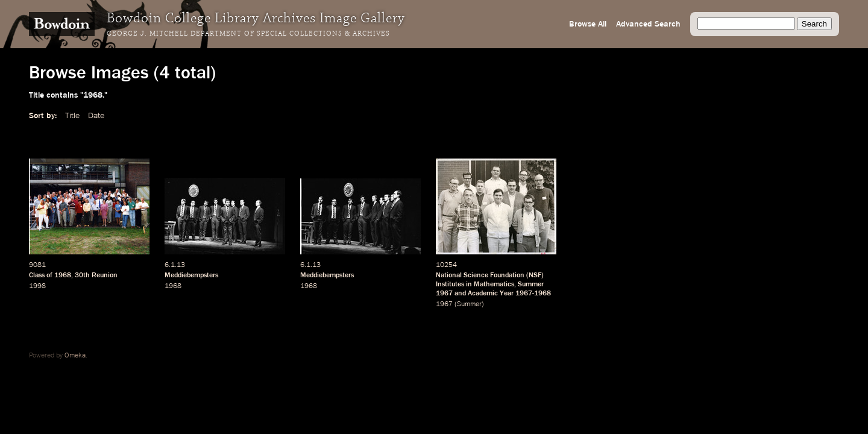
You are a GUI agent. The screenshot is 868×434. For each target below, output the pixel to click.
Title (72, 116)
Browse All (588, 24)
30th (82, 275)
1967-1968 (533, 294)
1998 (37, 286)
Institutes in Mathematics (475, 285)
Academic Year (491, 294)
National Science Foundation (480, 275)
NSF (535, 275)
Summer (531, 285)
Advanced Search (648, 24)
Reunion (105, 275)
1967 (444, 294)
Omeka (75, 356)
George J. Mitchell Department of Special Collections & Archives (248, 34)
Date (96, 116)
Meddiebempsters (191, 275)
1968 (63, 275)
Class (37, 275)
